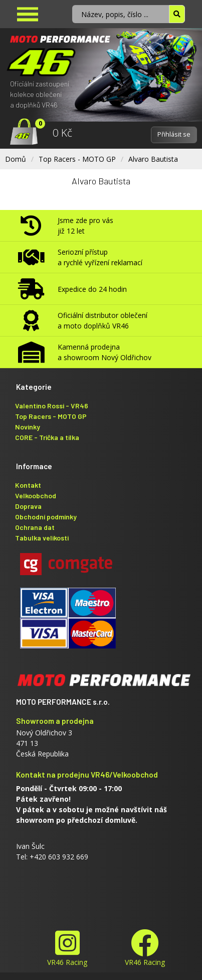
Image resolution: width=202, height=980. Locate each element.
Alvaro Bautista (153, 159)
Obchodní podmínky (46, 517)
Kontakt (28, 485)
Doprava (28, 506)
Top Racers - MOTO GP (77, 159)
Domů (16, 159)
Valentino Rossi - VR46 (52, 406)
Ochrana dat (35, 527)
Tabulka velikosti (42, 538)
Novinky (28, 427)
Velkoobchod (36, 496)
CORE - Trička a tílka (47, 437)
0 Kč (62, 133)
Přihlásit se (174, 134)
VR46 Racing (67, 948)
